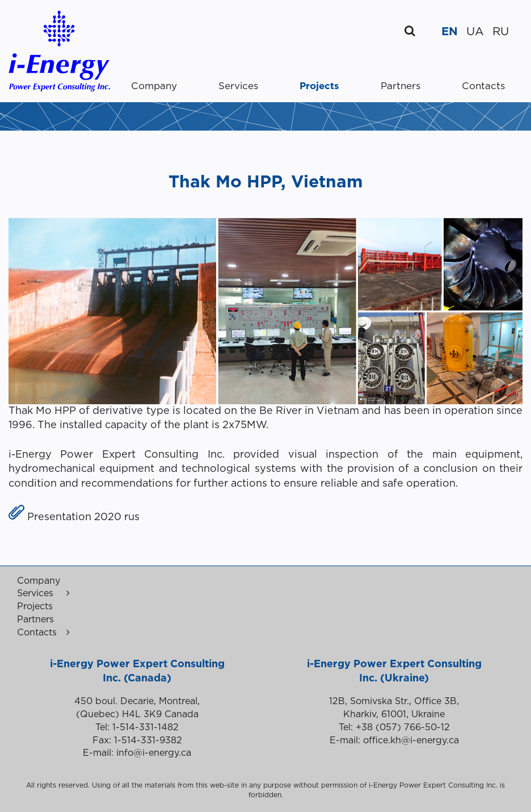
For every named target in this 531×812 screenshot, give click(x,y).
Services (238, 87)
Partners (401, 87)
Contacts (483, 87)
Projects (319, 87)
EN (450, 32)
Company (154, 87)
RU (501, 32)
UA (475, 32)
